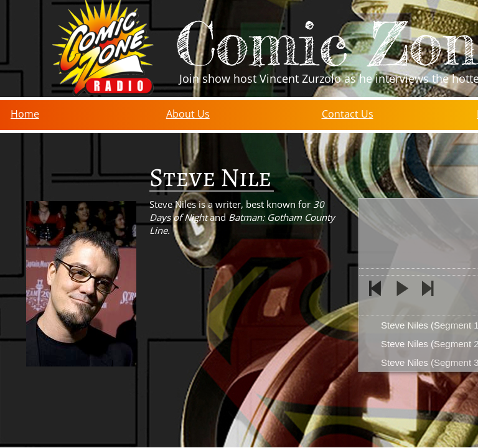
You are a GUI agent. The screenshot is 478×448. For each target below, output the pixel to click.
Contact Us (348, 114)
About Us (188, 114)
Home (25, 114)
